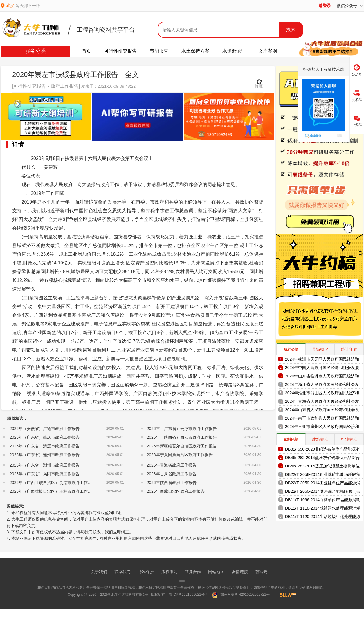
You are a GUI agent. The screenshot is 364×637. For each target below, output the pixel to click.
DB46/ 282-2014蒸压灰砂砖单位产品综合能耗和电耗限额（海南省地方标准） (322, 459)
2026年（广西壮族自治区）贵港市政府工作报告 (53, 483)
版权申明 (170, 572)
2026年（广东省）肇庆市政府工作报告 (45, 437)
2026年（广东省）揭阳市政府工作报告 (45, 474)
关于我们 (99, 572)
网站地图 (216, 572)
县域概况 (320, 349)
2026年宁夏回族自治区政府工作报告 (180, 455)
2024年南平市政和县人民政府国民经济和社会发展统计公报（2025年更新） (322, 419)
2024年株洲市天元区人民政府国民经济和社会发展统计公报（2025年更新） (322, 360)
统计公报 (291, 349)
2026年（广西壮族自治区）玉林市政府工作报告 (53, 491)
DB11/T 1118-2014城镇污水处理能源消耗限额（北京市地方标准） (323, 509)
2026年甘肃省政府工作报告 (172, 474)
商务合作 (193, 572)
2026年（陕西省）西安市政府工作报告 (182, 437)
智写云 (261, 572)
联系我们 (122, 572)
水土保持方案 (195, 51)
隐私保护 (146, 572)
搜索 (291, 29)
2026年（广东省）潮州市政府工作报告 (45, 465)
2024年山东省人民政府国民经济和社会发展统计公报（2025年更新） (322, 411)
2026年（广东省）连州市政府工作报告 (45, 455)
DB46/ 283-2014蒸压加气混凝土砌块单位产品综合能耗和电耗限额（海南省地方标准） (322, 467)
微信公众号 (350, 6)
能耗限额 (291, 439)
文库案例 (268, 51)
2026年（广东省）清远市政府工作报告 (45, 446)
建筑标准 (320, 439)
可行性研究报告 (120, 51)
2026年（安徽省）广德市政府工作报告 (45, 429)
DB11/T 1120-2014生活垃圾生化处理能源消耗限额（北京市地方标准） (323, 518)
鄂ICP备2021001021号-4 (188, 595)
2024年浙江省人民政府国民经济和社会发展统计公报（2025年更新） (322, 385)
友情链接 (240, 572)
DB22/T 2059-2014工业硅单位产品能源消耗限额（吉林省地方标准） (323, 484)
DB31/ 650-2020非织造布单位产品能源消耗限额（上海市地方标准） (322, 450)
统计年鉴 (349, 349)
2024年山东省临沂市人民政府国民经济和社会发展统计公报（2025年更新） (322, 377)
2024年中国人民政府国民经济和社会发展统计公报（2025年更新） (322, 369)
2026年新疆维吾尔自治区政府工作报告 (182, 446)
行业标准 (349, 439)
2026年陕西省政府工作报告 (172, 483)
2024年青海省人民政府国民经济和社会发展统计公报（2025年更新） (322, 402)
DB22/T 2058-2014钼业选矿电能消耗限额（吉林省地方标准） (323, 475)
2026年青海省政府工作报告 (172, 465)
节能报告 (159, 51)
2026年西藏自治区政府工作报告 (176, 491)
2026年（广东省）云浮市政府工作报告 (182, 429)
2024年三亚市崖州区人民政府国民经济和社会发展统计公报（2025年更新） (322, 428)
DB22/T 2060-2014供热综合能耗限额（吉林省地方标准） (323, 492)
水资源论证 (234, 51)
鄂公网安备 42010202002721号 (241, 595)
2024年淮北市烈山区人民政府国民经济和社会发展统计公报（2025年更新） (322, 394)
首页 (87, 51)
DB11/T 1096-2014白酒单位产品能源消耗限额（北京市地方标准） (323, 501)
